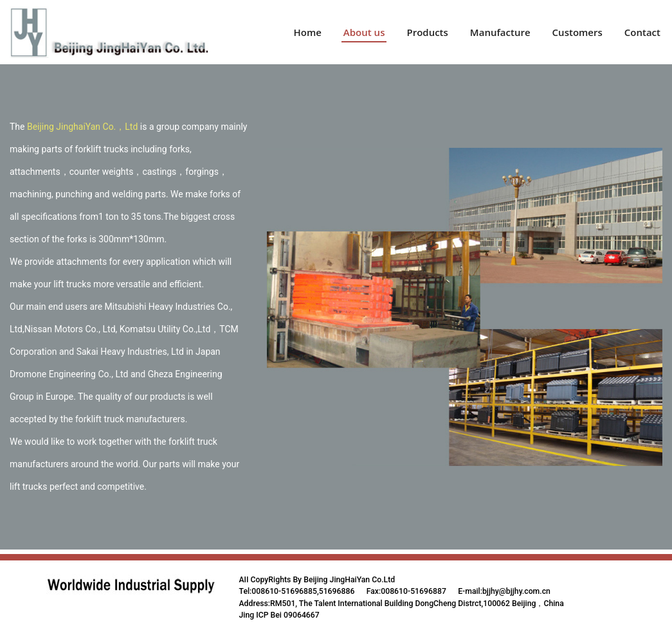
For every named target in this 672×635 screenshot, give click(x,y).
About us (364, 32)
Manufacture (500, 32)
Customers (577, 32)
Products (427, 32)
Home (307, 32)
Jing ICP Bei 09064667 (279, 615)
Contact (642, 32)
